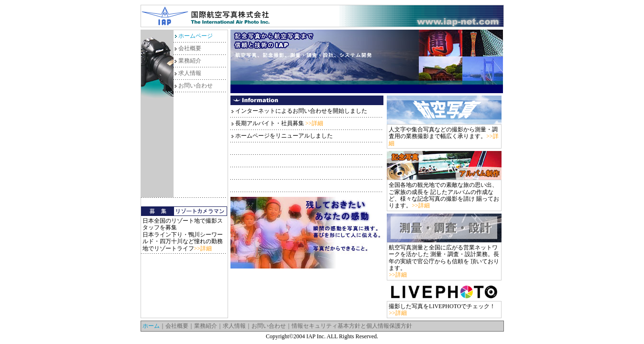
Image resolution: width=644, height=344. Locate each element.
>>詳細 (203, 248)
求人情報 (190, 73)
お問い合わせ (196, 86)
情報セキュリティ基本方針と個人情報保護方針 (352, 326)
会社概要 (190, 48)
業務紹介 (190, 61)
